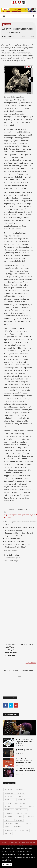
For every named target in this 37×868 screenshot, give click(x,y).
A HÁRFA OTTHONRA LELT (15, 731)
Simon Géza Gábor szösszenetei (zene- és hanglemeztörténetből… (25, 761)
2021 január (20, 793)
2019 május (8, 790)
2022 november (21, 810)
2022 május (30, 807)
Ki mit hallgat (17, 827)
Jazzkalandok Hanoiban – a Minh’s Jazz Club (25, 750)
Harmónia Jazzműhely (11, 823)
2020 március (19, 790)
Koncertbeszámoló (11, 830)
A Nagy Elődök (30, 817)
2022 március (9, 810)
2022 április (8, 817)
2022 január (20, 807)
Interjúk (28, 823)
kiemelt (7, 827)
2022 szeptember (22, 813)
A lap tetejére (31, 663)
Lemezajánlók (7, 24)
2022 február (9, 807)
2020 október (9, 793)
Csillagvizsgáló (18, 820)
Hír (22, 823)
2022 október (9, 813)
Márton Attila (7, 37)
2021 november (10, 800)
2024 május (19, 817)
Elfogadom (7, 864)
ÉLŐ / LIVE (8, 833)
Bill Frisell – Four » (26, 644)
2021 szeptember (23, 800)
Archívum (8, 820)
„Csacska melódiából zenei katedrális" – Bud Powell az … (25, 771)
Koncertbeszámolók (11, 722)
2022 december (20, 803)
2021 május (8, 796)
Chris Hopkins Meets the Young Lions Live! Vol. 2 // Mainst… (25, 741)
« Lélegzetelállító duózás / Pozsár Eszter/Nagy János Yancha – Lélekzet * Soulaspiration (10, 650)
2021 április (8, 803)
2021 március (19, 796)
